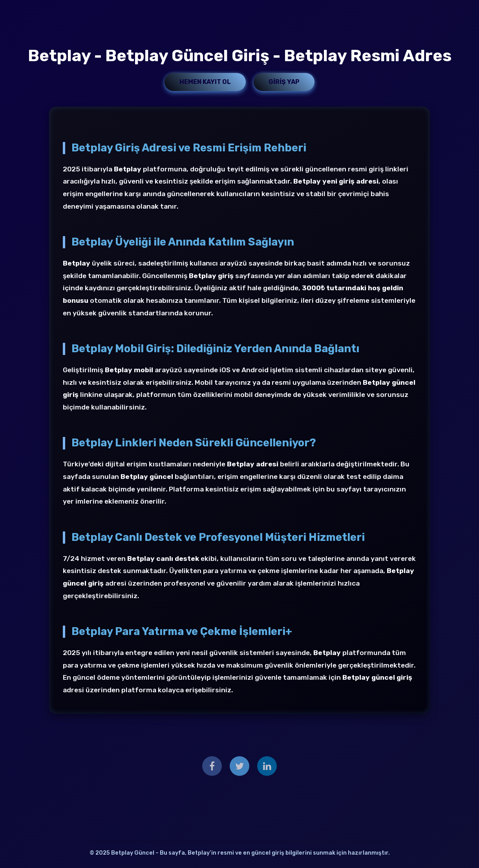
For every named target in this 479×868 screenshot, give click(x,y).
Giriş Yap (284, 82)
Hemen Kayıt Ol (205, 82)
